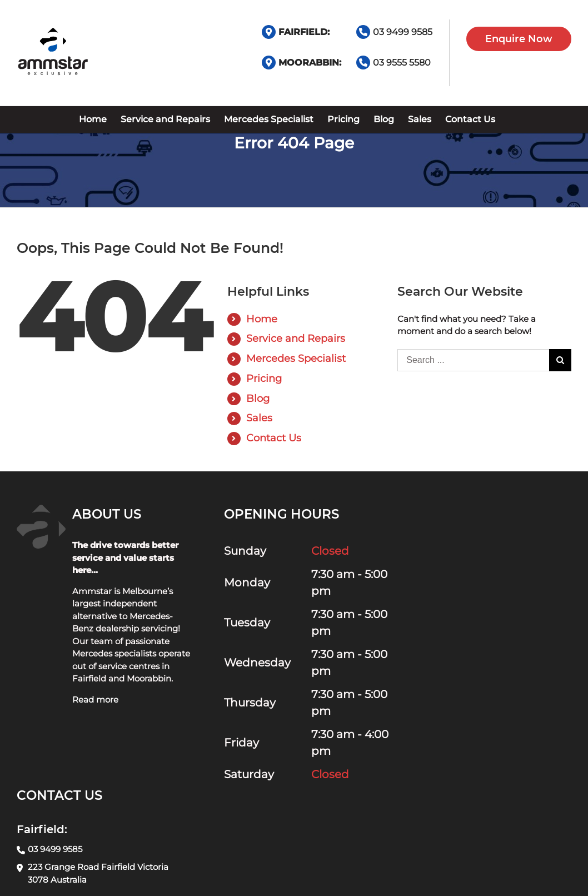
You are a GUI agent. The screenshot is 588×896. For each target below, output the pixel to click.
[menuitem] (93, 120)
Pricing (264, 379)
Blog (258, 399)
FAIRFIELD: (304, 32)
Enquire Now (519, 39)
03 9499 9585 (403, 32)
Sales (259, 418)
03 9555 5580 (402, 63)
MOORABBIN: (310, 63)
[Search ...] (473, 360)
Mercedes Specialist (296, 359)
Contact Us (274, 438)
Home (262, 319)
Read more (95, 700)
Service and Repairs (296, 339)
